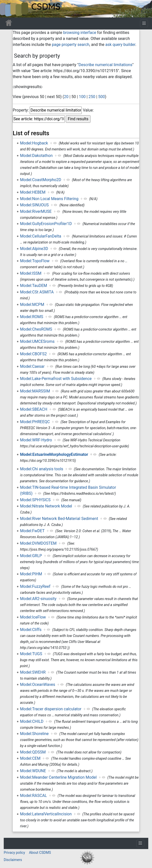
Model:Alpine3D (34, 249)
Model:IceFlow (33, 617)
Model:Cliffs (31, 630)
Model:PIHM (31, 574)
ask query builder (120, 45)
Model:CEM (30, 758)
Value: (88, 110)
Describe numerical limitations (105, 65)
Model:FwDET (33, 531)
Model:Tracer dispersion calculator (51, 709)
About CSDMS (40, 853)
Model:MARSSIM (35, 391)
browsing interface (79, 33)
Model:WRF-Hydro (36, 440)
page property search (71, 45)
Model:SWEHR (33, 672)
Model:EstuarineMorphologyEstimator (54, 454)
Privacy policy (14, 853)
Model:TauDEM (34, 286)
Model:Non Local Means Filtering (49, 199)
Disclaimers (13, 860)
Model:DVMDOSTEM (38, 543)
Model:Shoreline (35, 734)
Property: (21, 110)
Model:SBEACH (34, 409)
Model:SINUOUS (35, 205)
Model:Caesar (32, 366)
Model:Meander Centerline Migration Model (58, 777)
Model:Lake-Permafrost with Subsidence (56, 379)
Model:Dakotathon (37, 156)
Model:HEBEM (33, 192)
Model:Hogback (34, 143)
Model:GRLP (31, 556)
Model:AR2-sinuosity (38, 599)
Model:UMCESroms (37, 341)
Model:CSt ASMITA (37, 292)
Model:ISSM (31, 273)
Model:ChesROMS (36, 329)
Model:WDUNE (33, 771)
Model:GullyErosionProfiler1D (46, 224)
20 (66, 97)
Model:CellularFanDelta (41, 236)
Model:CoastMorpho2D (41, 180)
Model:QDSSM (33, 752)
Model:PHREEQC (35, 422)
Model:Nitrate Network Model (46, 506)
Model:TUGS (31, 654)
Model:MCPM (32, 305)
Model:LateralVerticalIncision (46, 814)
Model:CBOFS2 (34, 354)
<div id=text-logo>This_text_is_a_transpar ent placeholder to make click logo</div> (8, 9)
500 (102, 97)
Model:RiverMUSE (36, 211)
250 (92, 97)
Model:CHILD (32, 721)
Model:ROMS (32, 317)
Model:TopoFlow (35, 261)
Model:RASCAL (34, 796)
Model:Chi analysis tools (42, 469)
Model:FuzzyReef (35, 586)
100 (82, 97)
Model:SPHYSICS (35, 500)
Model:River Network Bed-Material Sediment (59, 519)
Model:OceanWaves (38, 684)
